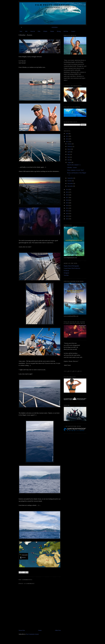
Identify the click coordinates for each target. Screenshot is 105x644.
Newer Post (22, 630)
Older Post (58, 630)
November (70, 183)
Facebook (66, 271)
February (70, 146)
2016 (67, 195)
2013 (67, 142)
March (69, 149)
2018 (67, 200)
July (69, 160)
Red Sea (66, 31)
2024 (67, 216)
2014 (67, 189)
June (69, 157)
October (70, 181)
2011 (67, 136)
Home (40, 630)
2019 (67, 203)
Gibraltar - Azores (72, 167)
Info (26, 31)
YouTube (66, 275)
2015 (67, 192)
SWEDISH (55, 27)
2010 (67, 134)
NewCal (33, 31)
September (70, 178)
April (69, 152)
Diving (59, 31)
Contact (73, 31)
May (69, 154)
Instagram (66, 273)
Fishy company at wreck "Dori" (76, 170)
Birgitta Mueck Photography (71, 266)
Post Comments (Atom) (32, 634)
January (70, 144)
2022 (67, 211)
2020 (67, 205)
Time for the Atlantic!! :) (74, 165)
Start (21, 31)
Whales (45, 31)
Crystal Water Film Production (72, 268)
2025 (67, 219)
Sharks (52, 31)
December (70, 186)
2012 (67, 139)
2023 (67, 213)
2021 (67, 208)
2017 (67, 197)
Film (39, 31)
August (70, 162)
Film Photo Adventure (53, 5)
